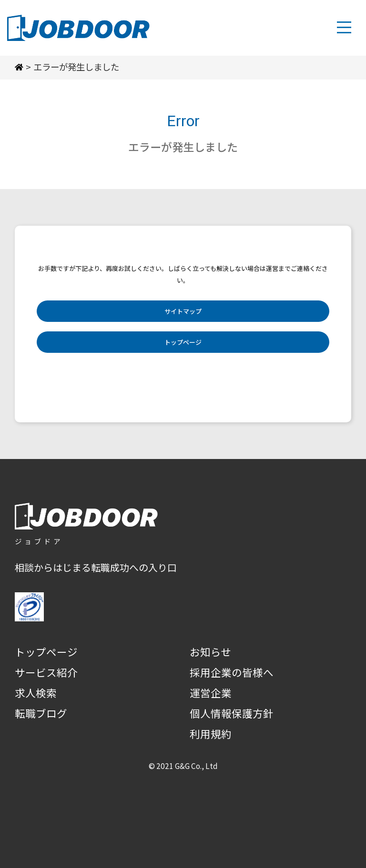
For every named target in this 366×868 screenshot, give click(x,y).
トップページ (183, 342)
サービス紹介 (46, 672)
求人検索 (36, 693)
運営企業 (211, 693)
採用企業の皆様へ (232, 672)
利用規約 (211, 733)
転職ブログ (41, 713)
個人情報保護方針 (232, 713)
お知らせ (211, 652)
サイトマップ (183, 311)
